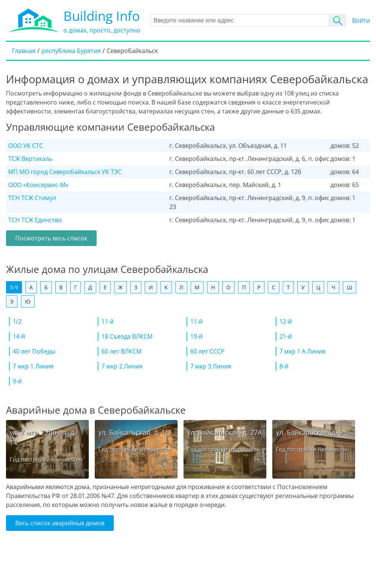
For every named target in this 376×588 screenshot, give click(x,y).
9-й (17, 381)
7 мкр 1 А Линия (303, 351)
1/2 (17, 321)
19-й (196, 336)
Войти (361, 21)
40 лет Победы (34, 351)
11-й (108, 321)
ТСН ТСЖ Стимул (32, 198)
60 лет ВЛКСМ (121, 351)
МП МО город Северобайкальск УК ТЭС (65, 172)
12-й (286, 321)
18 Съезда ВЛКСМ (127, 336)
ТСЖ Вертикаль (30, 159)
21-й (286, 336)
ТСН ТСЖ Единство (35, 220)
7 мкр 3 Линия (211, 366)
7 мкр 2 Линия (122, 366)
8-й (284, 366)
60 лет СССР (207, 351)
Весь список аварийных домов (60, 523)
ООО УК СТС (26, 146)
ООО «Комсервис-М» (38, 185)
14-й (19, 336)
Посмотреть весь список (51, 238)
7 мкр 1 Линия (33, 366)
